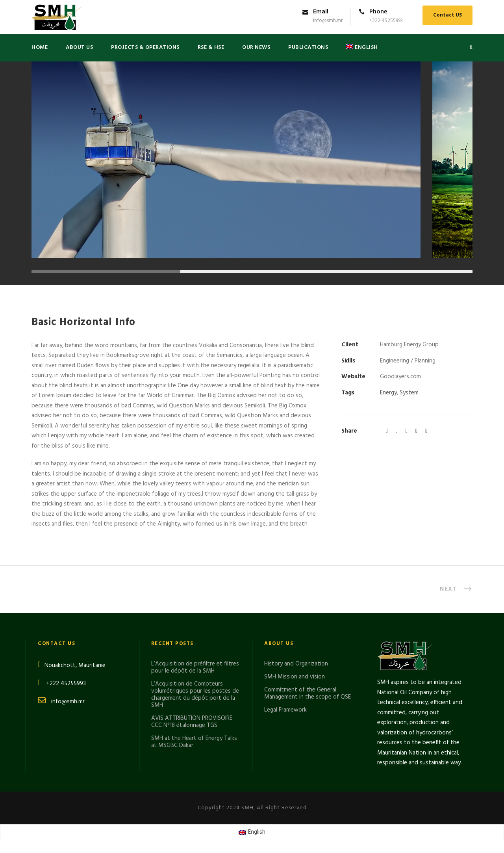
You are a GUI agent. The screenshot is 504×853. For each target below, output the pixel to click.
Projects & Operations (145, 47)
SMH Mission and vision (295, 677)
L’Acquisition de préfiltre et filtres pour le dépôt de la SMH (195, 667)
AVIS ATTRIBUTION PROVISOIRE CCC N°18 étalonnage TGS (192, 722)
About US (79, 47)
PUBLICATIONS (308, 47)
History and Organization (296, 664)
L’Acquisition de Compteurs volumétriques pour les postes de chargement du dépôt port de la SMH (195, 695)
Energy (388, 393)
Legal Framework (285, 710)
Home (40, 47)
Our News (256, 47)
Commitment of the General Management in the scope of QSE (308, 693)
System (409, 393)
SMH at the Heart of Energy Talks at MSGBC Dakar (194, 742)
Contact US (447, 15)
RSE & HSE (211, 47)
